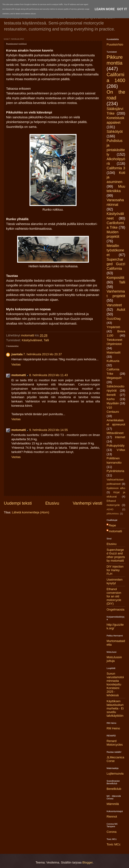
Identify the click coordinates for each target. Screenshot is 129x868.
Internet (120, 437)
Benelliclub (114, 789)
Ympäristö (113, 327)
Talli (46, 340)
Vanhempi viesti (87, 503)
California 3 (116, 168)
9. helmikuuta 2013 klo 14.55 (48, 430)
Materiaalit (114, 352)
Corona (112, 832)
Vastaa (16, 364)
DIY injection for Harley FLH (115, 570)
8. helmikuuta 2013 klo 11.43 (48, 375)
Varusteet (114, 305)
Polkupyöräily (116, 446)
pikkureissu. (113, 514)
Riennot (112, 817)
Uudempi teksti (18, 503)
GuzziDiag (114, 319)
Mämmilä (113, 804)
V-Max (121, 450)
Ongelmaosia (115, 609)
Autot (121, 309)
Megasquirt (114, 378)
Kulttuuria (113, 361)
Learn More (105, 9)
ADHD (110, 509)
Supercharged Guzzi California (116, 264)
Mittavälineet (115, 433)
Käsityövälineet (32, 340)
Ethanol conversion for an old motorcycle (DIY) (114, 596)
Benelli (111, 395)
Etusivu (52, 503)
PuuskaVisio (115, 44)
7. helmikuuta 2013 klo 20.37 (43, 354)
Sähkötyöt (115, 132)
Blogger (87, 862)
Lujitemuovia (115, 774)
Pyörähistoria (115, 471)
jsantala (17, 354)
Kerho (111, 399)
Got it (122, 9)
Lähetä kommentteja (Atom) (31, 512)
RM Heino (113, 728)
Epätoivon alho (116, 488)
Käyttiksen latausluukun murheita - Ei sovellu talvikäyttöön (115, 708)
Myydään (113, 403)
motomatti (19, 375)
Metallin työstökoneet (115, 250)
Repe (112, 525)
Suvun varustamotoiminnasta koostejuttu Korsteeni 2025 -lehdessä (115, 684)
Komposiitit (115, 278)
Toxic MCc (114, 844)
